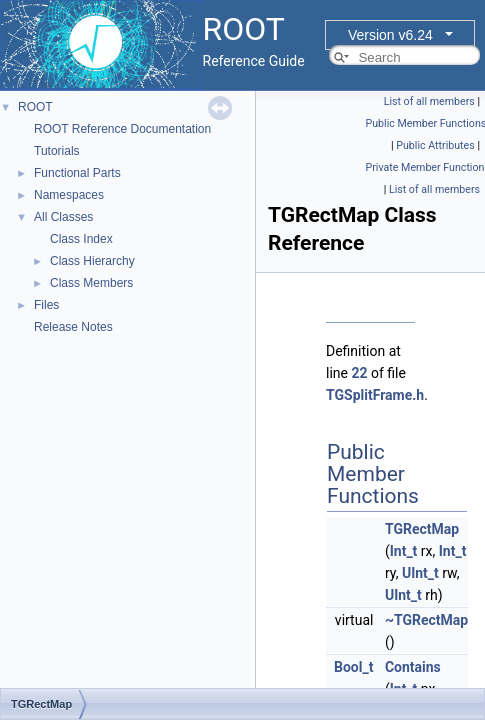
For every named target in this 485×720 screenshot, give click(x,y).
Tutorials (57, 151)
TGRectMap (422, 529)
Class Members (91, 283)
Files (46, 305)
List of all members (429, 101)
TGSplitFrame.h (375, 395)
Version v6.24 (390, 35)
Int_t (404, 551)
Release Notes (73, 327)
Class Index (81, 239)
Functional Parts (77, 173)
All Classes (63, 217)
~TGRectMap (426, 620)
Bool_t (353, 667)
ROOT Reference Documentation (122, 129)
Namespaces (69, 195)
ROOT (35, 107)
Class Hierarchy (92, 261)
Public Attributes (435, 145)
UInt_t (420, 573)
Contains (413, 667)
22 (359, 373)
